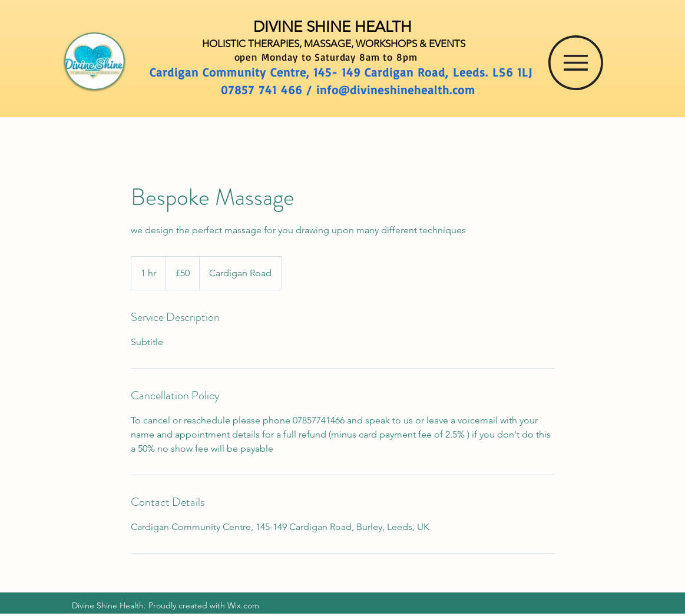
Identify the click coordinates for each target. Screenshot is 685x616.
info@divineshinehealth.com (396, 90)
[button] (576, 63)
